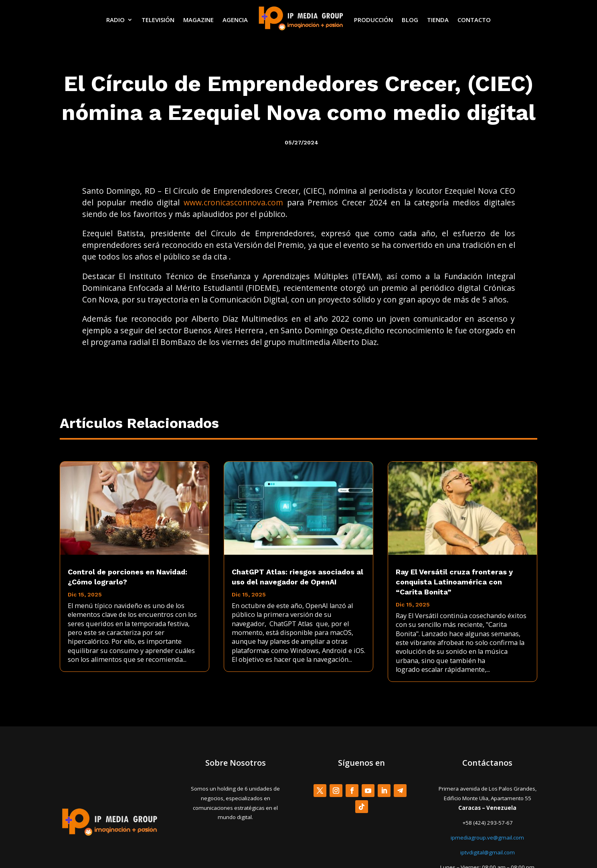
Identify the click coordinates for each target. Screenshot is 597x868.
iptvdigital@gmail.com (488, 852)
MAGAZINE (198, 20)
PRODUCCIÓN (373, 20)
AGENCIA (235, 20)
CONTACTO (474, 20)
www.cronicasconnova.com (233, 202)
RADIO (115, 20)
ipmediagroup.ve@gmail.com (487, 838)
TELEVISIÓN (158, 20)
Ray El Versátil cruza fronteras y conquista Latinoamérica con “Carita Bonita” (454, 582)
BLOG (410, 20)
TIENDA (438, 20)
